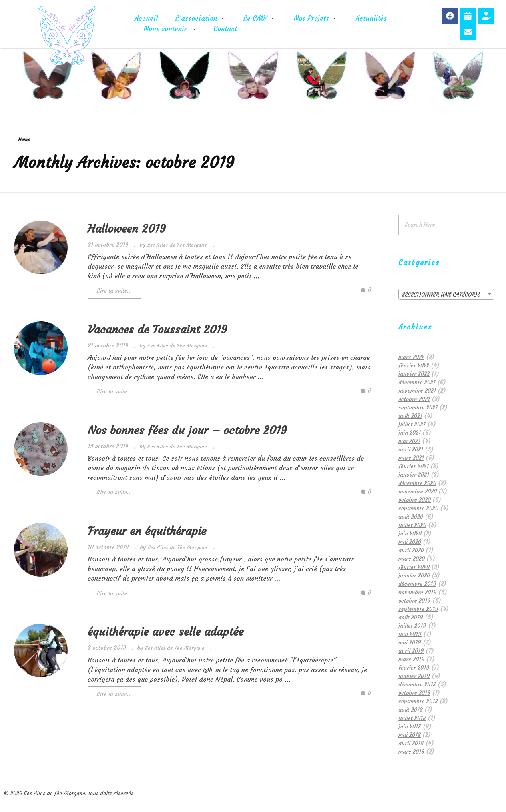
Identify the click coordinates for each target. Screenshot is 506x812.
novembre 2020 (418, 491)
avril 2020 (411, 550)
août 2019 (411, 617)
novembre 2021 (417, 391)
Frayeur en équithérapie (147, 531)
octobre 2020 (415, 500)
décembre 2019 (417, 584)
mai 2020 (410, 542)
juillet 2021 (412, 424)
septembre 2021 (418, 407)
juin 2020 (410, 533)
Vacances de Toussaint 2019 (157, 330)
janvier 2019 (414, 676)
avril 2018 (411, 743)
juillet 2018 (412, 718)
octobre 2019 (415, 601)
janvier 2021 (414, 475)
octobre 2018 (414, 693)
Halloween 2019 (127, 229)
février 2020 (414, 567)
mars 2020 (412, 559)
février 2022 (414, 365)
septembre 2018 (418, 701)
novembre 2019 (418, 592)
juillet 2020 (412, 525)
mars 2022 (411, 357)
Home (24, 139)
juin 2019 (410, 634)
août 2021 (410, 416)
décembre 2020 (417, 483)
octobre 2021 (414, 399)
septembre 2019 (418, 609)
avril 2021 (411, 449)
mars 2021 (411, 458)
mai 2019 (410, 642)
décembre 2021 (417, 382)
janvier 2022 (414, 374)
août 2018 (411, 710)
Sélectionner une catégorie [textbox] (441, 295)
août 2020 (411, 517)
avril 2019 (411, 651)
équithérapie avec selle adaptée (165, 632)
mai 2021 (409, 441)
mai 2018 (410, 735)
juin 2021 (410, 433)
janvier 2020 (414, 575)
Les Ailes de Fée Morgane (178, 245)
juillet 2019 (412, 626)
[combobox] (446, 294)
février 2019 (414, 668)
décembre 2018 (417, 684)
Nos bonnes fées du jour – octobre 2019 (187, 430)
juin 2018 (410, 726)
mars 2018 (411, 752)
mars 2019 (412, 659)
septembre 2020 (418, 508)
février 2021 (414, 466)
